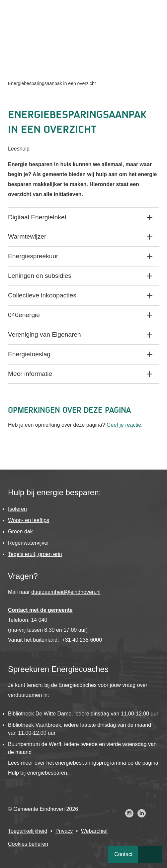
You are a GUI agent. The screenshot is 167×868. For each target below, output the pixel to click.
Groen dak (20, 532)
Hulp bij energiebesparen (38, 773)
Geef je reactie (124, 425)
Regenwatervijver (29, 543)
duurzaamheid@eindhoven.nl (66, 592)
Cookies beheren (28, 844)
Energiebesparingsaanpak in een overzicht (52, 83)
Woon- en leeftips (29, 520)
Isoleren (17, 509)
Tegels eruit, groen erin (35, 554)
